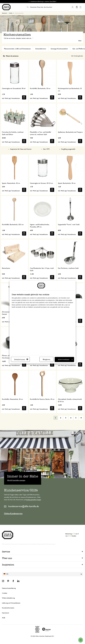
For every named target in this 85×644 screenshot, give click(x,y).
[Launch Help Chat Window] (81, 640)
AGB (4, 618)
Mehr (80, 41)
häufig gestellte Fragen (34, 500)
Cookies (5, 593)
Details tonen (21, 359)
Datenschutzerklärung (9, 588)
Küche (11, 13)
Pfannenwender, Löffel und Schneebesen (17, 49)
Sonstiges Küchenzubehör (59, 49)
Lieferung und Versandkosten (11, 603)
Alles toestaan (65, 359)
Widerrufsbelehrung (8, 598)
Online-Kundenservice (13, 514)
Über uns (7, 558)
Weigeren (46, 359)
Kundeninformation (8, 608)
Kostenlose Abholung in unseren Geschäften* (43, 2)
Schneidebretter (41, 49)
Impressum (6, 613)
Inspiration (8, 565)
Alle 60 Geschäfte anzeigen (16, 480)
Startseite (4, 13)
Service (6, 552)
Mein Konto (72, 7)
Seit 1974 (46, 149)
